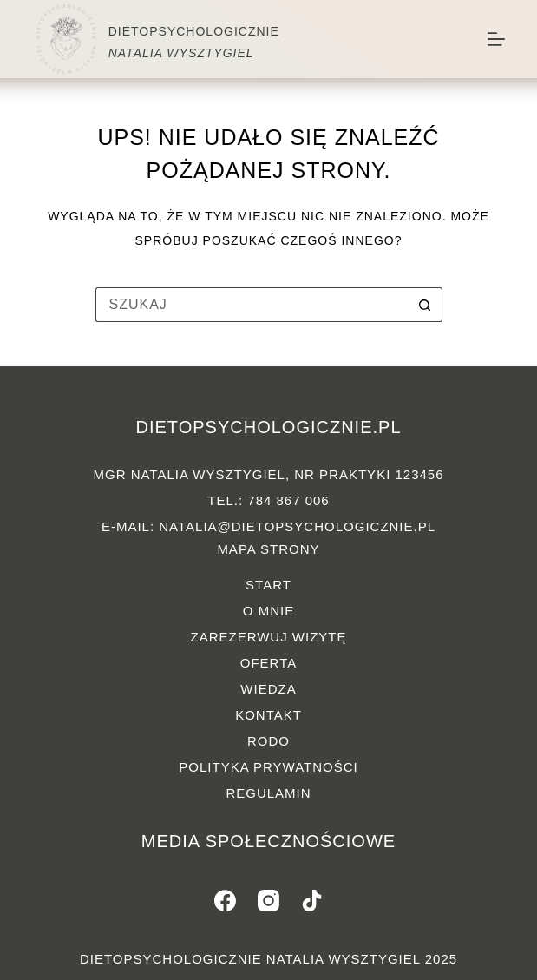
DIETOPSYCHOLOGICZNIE (194, 31)
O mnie (268, 611)
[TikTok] (312, 901)
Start (268, 585)
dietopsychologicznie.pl (268, 427)
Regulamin (268, 793)
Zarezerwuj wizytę (268, 637)
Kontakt (268, 715)
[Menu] (496, 39)
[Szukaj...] (252, 305)
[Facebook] (225, 901)
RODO (268, 741)
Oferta (268, 663)
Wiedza (268, 689)
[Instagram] (268, 901)
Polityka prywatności (268, 767)
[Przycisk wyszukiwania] (425, 305)
